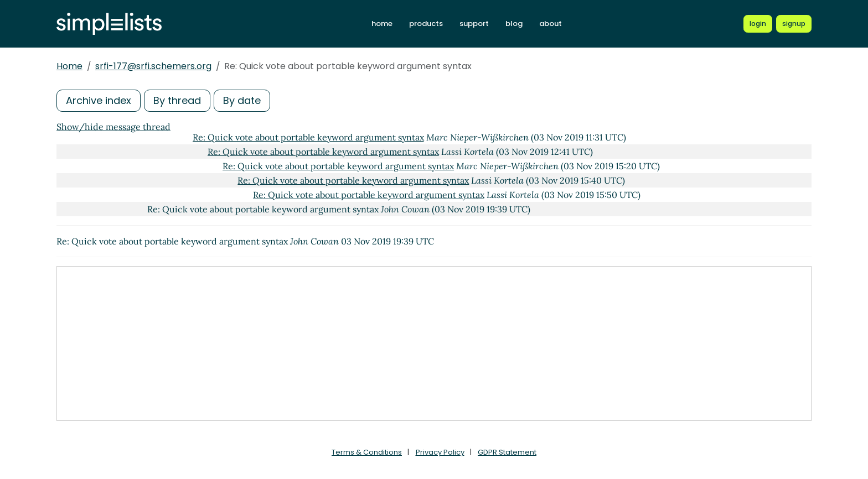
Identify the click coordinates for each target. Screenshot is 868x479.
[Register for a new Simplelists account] (794, 24)
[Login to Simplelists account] (758, 24)
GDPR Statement (507, 452)
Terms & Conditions (367, 452)
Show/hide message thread (113, 127)
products (426, 24)
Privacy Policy (440, 452)
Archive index (99, 100)
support (474, 24)
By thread (177, 100)
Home (69, 66)
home (382, 24)
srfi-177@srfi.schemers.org (153, 66)
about (551, 24)
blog (514, 24)
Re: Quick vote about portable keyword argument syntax (308, 137)
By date (242, 100)
